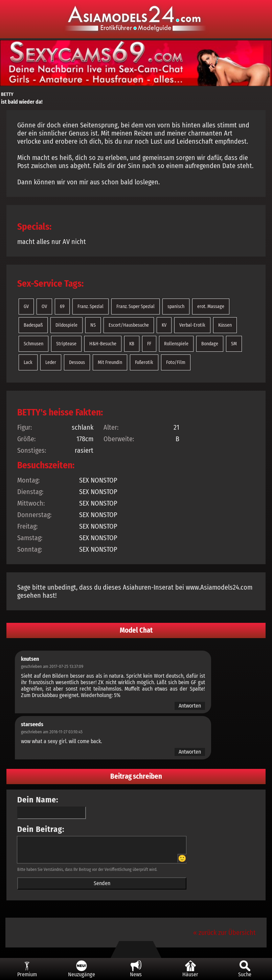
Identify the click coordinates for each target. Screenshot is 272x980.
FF (149, 344)
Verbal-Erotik (192, 325)
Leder (51, 362)
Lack (28, 362)
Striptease (66, 344)
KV (164, 325)
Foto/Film (176, 362)
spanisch (176, 307)
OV (44, 307)
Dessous (77, 362)
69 (62, 307)
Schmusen (33, 344)
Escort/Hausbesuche (129, 325)
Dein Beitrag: (41, 829)
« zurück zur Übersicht (224, 933)
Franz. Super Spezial (135, 307)
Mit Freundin (110, 362)
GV (26, 307)
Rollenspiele (176, 344)
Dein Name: (38, 800)
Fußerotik (144, 362)
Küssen (225, 325)
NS (93, 325)
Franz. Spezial (90, 307)
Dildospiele (66, 325)
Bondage (210, 344)
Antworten (190, 706)
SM (234, 344)
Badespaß (33, 325)
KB (132, 344)
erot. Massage (211, 307)
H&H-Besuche (103, 344)
